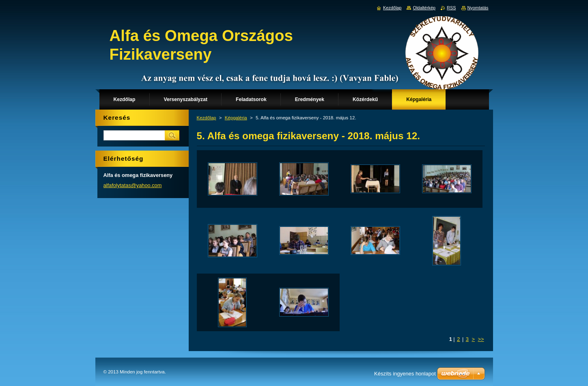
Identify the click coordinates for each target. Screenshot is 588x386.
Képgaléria (236, 118)
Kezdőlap (207, 118)
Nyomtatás (478, 8)
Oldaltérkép (424, 8)
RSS (451, 8)
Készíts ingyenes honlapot (405, 374)
